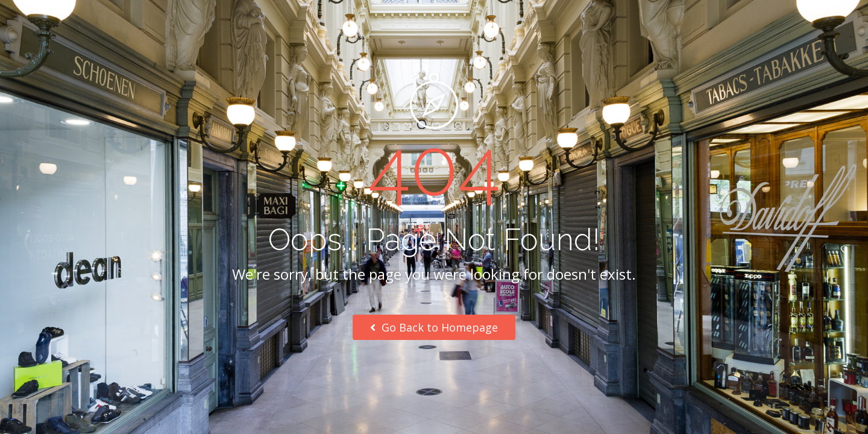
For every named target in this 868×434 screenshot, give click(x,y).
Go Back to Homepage (434, 327)
